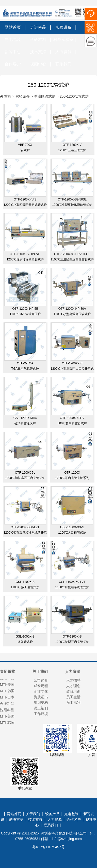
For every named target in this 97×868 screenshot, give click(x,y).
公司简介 (41, 680)
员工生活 (73, 697)
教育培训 (73, 691)
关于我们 (33, 814)
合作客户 (13, 64)
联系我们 (63, 64)
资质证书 (41, 697)
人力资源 (63, 52)
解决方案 (16, 819)
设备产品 (52, 814)
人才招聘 (73, 680)
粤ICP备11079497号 (48, 847)
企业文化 (41, 691)
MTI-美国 (7, 717)
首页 (8, 96)
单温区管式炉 (45, 96)
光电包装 (13, 40)
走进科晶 (38, 27)
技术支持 (38, 52)
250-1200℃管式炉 (74, 96)
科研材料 (38, 40)
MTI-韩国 (7, 724)
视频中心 (38, 64)
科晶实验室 (63, 40)
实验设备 (63, 27)
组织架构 (41, 703)
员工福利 (41, 708)
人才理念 (73, 686)
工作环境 (41, 714)
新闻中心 (13, 52)
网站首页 (13, 27)
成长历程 (41, 686)
